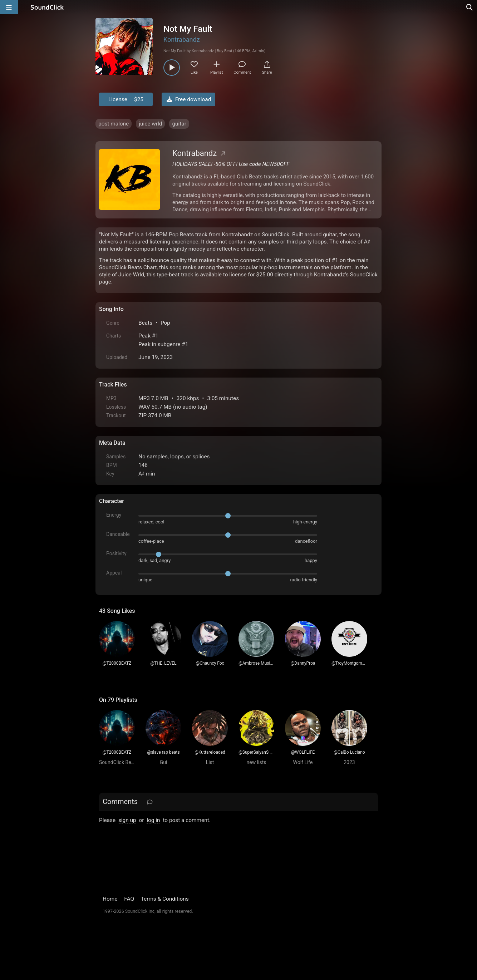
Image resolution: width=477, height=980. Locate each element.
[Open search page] (470, 7)
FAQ (129, 899)
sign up (127, 820)
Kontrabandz (182, 40)
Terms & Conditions (165, 899)
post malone (114, 124)
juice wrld (150, 124)
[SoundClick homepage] (47, 7)
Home (110, 899)
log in (153, 820)
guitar (179, 124)
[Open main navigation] (9, 7)
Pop (165, 323)
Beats (145, 323)
